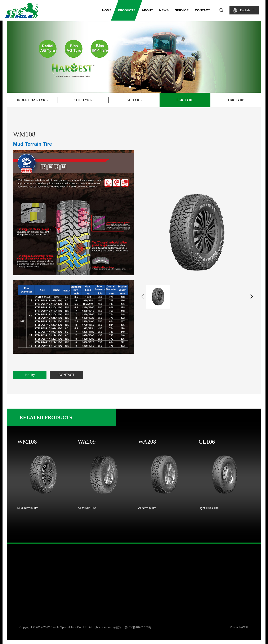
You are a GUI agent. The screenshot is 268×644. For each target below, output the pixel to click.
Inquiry (30, 375)
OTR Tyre (83, 100)
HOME (107, 10)
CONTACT (66, 375)
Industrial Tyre (32, 100)
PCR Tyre (185, 100)
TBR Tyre (236, 100)
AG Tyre (134, 100)
